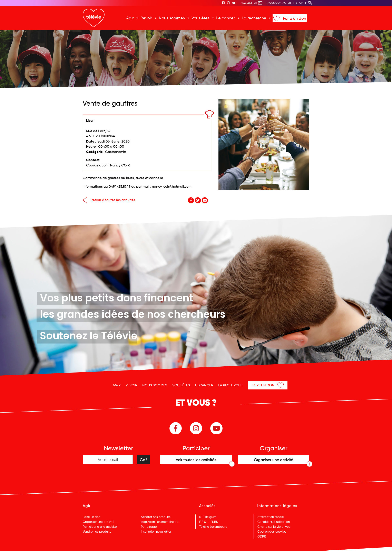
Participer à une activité (100, 527)
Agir (130, 18)
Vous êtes (200, 18)
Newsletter (251, 3)
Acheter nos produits (156, 517)
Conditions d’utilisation (274, 522)
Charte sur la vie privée (274, 527)
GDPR (262, 536)
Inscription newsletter (156, 532)
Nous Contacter (279, 3)
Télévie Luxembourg (213, 527)
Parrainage (149, 527)
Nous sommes (172, 18)
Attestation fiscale (271, 517)
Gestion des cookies (272, 532)
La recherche (254, 18)
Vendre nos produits (97, 532)
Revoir (146, 18)
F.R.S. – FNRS (209, 522)
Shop (299, 3)
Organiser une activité (99, 522)
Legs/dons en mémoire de (160, 522)
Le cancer (226, 18)
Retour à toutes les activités (109, 200)
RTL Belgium (208, 517)
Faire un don (295, 18)
